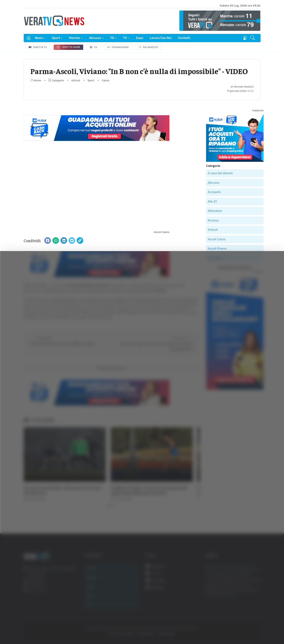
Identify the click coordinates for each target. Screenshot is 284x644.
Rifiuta (243, 604)
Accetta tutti (243, 578)
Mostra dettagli (221, 630)
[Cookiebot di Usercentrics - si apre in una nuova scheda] (34, 630)
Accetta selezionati (243, 591)
